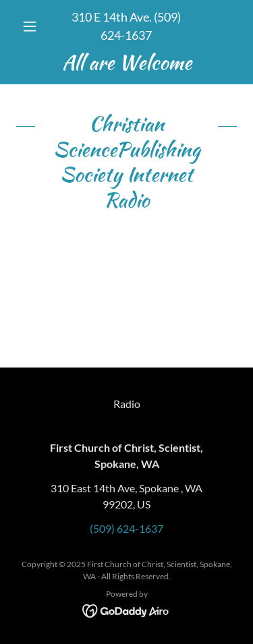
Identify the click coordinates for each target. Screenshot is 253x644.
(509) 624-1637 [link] (126, 528)
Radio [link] (127, 404)
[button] (33, 26)
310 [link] (82, 17)
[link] (126, 63)
